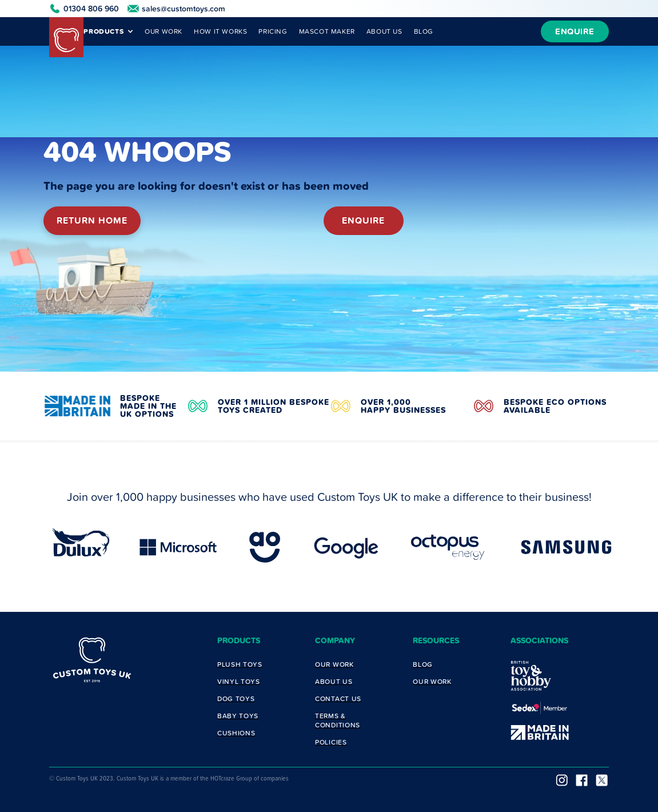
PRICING (273, 31)
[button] (105, 31)
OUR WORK (163, 31)
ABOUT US (384, 31)
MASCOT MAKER (327, 31)
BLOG (424, 31)
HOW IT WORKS (220, 31)
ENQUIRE (575, 31)
